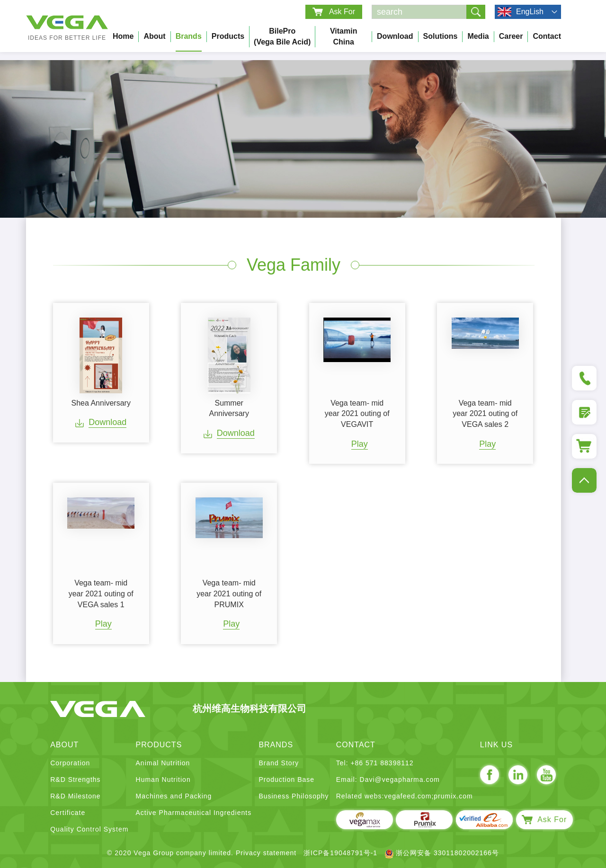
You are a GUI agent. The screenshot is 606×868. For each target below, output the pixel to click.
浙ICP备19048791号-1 (340, 853)
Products (228, 36)
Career (511, 36)
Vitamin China (344, 36)
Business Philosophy (294, 796)
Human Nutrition (163, 779)
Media (478, 36)
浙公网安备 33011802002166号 (442, 853)
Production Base (286, 779)
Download (395, 36)
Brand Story (279, 763)
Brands (189, 36)
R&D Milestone (75, 796)
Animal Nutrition (163, 763)
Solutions (441, 36)
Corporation (70, 763)
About (154, 36)
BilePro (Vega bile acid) (282, 36)
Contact (547, 36)
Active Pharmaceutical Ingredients (194, 813)
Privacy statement (266, 853)
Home (123, 36)
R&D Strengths (75, 779)
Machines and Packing (174, 796)
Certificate (68, 813)
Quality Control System (89, 829)
